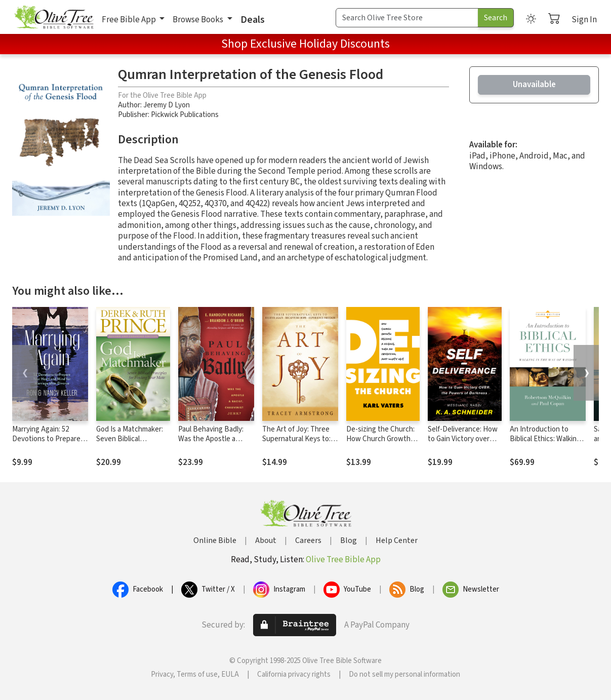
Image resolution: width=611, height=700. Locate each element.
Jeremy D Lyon (167, 105)
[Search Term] (407, 18)
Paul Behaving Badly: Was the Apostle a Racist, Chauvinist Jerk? (216, 439)
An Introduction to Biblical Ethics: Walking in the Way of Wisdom (545, 439)
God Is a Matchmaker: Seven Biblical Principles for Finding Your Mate (130, 444)
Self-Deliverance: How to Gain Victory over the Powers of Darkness (463, 444)
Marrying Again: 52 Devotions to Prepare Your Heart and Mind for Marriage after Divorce (49, 444)
